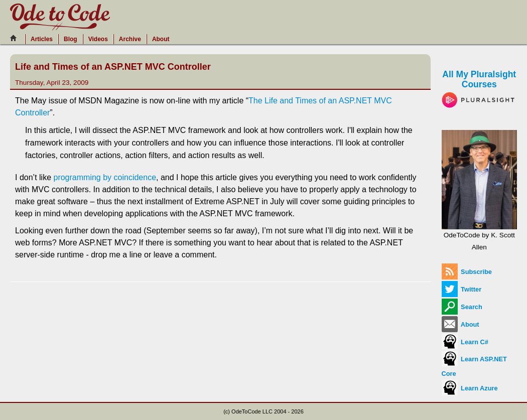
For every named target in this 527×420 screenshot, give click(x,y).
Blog (71, 39)
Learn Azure (470, 388)
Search (462, 307)
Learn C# (465, 342)
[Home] (16, 38)
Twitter (462, 289)
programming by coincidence (105, 177)
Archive (130, 39)
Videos (98, 39)
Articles (42, 39)
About (161, 39)
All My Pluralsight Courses (479, 87)
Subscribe (467, 272)
